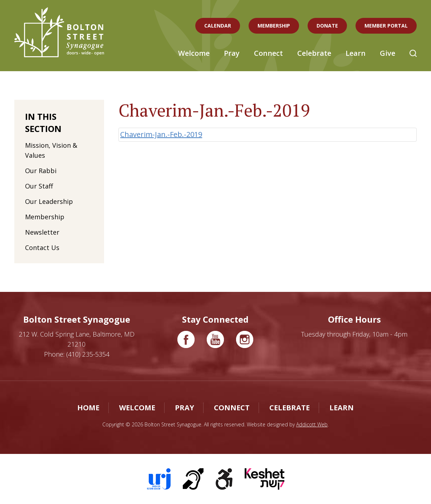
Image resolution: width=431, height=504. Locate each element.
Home (88, 408)
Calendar (218, 26)
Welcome (194, 53)
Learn (356, 53)
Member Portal (386, 26)
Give (388, 53)
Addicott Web (312, 424)
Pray (232, 53)
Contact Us (42, 248)
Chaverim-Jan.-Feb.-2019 (161, 134)
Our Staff (39, 186)
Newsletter (42, 232)
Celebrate (314, 53)
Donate (327, 26)
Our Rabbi (41, 171)
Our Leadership (49, 201)
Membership (274, 26)
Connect (268, 53)
